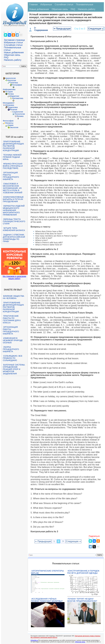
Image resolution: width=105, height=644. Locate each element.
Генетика (14, 83)
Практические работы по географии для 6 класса (12, 319)
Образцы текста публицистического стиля (14, 221)
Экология (14, 127)
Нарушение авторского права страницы (88, 636)
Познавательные (85, 5)
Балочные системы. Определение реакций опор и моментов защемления (14, 369)
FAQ (6, 57)
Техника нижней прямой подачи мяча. (12, 157)
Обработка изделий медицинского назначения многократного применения (14, 210)
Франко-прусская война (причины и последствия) (13, 166)
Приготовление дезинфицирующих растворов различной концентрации (13, 146)
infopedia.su (34, 640)
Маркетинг (15, 96)
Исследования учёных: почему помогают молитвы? (47, 600)
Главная (33, 5)
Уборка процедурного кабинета (11, 349)
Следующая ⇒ (96, 29)
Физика (20, 116)
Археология (11, 78)
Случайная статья (13, 45)
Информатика (9, 89)
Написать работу (13, 60)
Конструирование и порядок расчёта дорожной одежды (83, 572)
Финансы (9, 123)
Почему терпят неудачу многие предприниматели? (82, 600)
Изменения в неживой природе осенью (13, 340)
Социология (18, 112)
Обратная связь (12, 55)
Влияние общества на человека (14, 297)
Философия (8, 121)
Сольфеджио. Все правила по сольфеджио (13, 358)
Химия (11, 125)
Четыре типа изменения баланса (14, 229)
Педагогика (13, 107)
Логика (11, 94)
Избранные (46, 5)
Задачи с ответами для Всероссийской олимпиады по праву (14, 238)
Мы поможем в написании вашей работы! (44, 637)
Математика (18, 98)
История (9, 92)
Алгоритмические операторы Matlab (47, 572)
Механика (10, 105)
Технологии (20, 114)
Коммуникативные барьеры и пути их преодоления (13, 199)
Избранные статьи (13, 42)
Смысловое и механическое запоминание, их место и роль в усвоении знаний (13, 188)
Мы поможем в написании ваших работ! (14, 277)
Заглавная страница (14, 40)
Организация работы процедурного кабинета (11, 176)
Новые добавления (14, 52)
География (17, 85)
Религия (14, 110)
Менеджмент (9, 103)
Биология (12, 80)
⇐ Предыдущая (62, 29)
